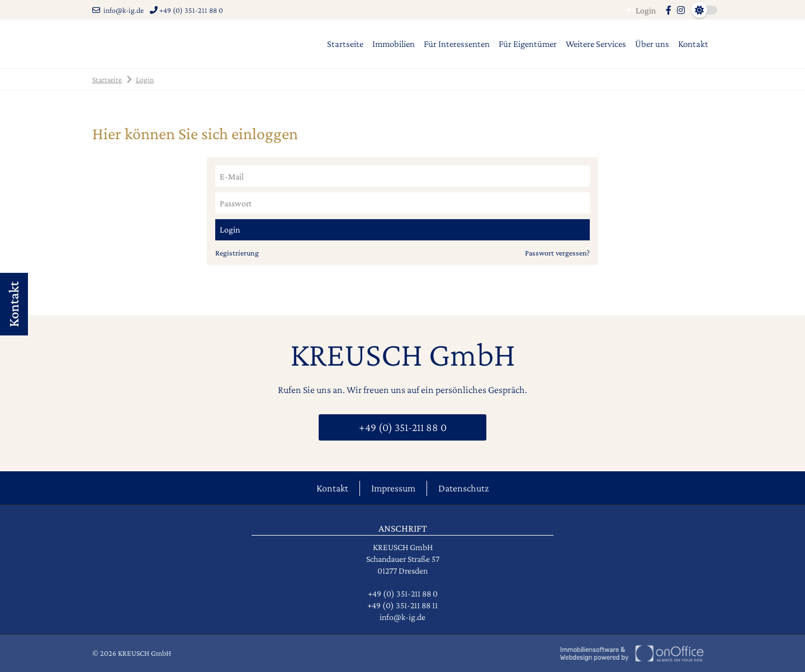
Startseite (345, 44)
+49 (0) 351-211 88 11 (402, 605)
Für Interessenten (457, 44)
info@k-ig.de (118, 10)
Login (639, 10)
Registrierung (237, 253)
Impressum (393, 488)
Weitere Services (596, 44)
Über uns (652, 44)
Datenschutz (463, 488)
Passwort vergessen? (557, 253)
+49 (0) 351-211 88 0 (186, 10)
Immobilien (394, 44)
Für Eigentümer (528, 44)
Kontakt (693, 44)
